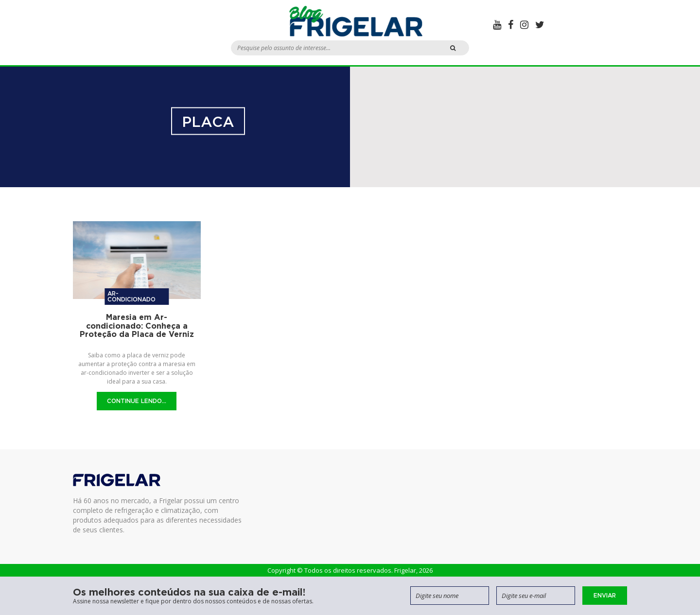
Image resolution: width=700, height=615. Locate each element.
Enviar (605, 595)
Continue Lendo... (137, 401)
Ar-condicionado (131, 296)
